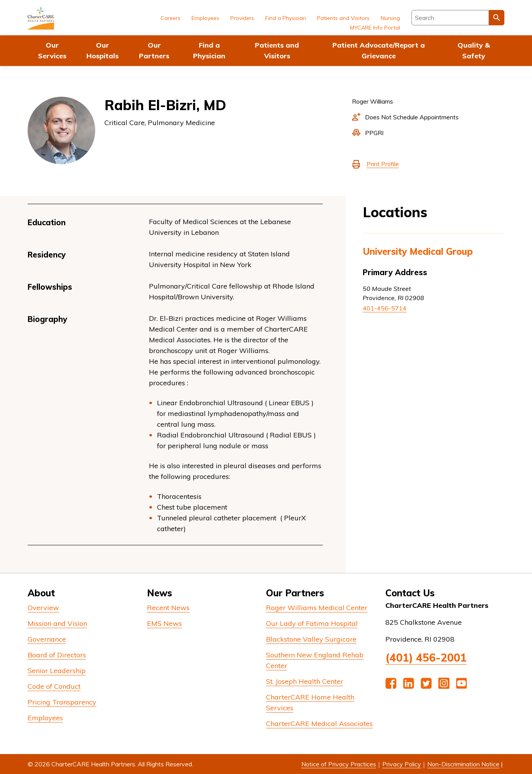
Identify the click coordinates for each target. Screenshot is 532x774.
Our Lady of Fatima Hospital (312, 623)
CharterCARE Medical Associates (319, 724)
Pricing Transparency (62, 702)
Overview (43, 608)
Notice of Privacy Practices (339, 764)
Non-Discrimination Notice (463, 764)
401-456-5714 (385, 308)
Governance (47, 639)
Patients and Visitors (277, 50)
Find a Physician (209, 50)
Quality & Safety (474, 50)
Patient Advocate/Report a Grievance (379, 50)
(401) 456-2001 (426, 658)
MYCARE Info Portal (375, 28)
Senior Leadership (57, 671)
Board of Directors (57, 655)
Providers (242, 18)
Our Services (52, 50)
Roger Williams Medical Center (317, 608)
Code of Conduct (54, 686)
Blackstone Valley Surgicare (311, 639)
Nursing (390, 18)
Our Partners (154, 50)
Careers (170, 18)
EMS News (164, 623)
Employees (205, 18)
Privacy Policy (402, 764)
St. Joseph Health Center (305, 681)
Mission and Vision (57, 623)
